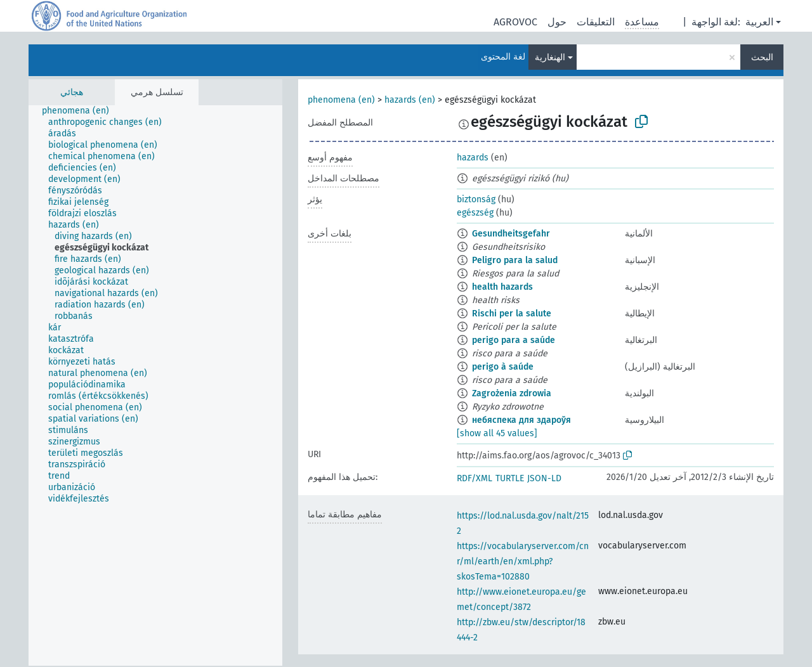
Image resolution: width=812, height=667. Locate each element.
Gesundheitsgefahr (511, 234)
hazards (473, 158)
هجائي (72, 92)
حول (557, 22)
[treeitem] (81, 111)
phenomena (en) (341, 100)
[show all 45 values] (497, 433)
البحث (762, 57)
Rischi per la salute (512, 314)
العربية (759, 22)
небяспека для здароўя (521, 420)
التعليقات (596, 22)
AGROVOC (515, 22)
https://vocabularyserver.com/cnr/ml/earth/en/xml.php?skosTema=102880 (523, 561)
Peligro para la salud (515, 260)
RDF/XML (475, 478)
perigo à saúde (503, 367)
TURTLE (510, 478)
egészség (475, 213)
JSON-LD (544, 478)
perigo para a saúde (514, 340)
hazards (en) (410, 100)
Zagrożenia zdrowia (512, 393)
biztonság (476, 199)
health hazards (502, 287)
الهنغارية (550, 57)
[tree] (155, 385)
